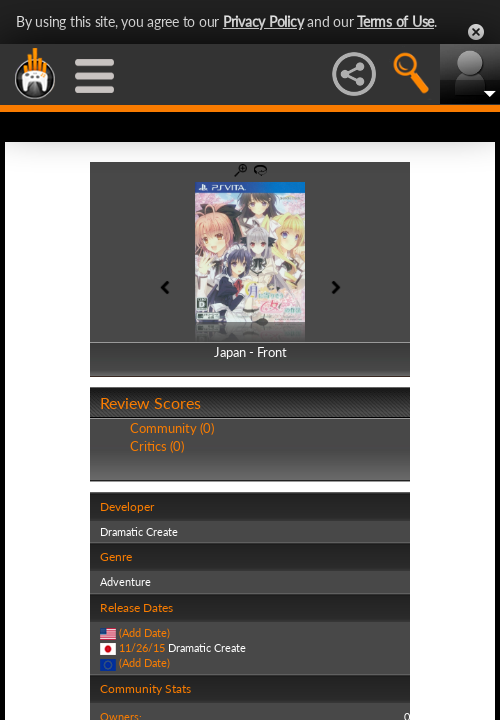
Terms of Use (395, 21)
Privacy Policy (263, 21)
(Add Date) (144, 632)
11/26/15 (142, 647)
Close (476, 32)
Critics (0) (157, 446)
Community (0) (172, 428)
